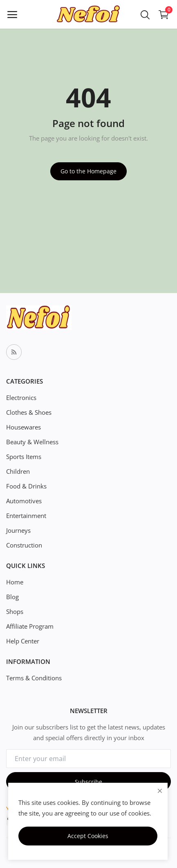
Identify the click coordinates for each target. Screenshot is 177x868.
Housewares (24, 427)
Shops (15, 611)
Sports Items (24, 457)
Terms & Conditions (34, 678)
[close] (160, 791)
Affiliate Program (30, 626)
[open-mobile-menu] (12, 14)
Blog (12, 597)
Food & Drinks (26, 486)
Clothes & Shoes (29, 412)
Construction (24, 545)
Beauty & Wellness (32, 442)
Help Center (23, 641)
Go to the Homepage (88, 171)
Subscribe (88, 782)
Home (15, 582)
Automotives (24, 501)
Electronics (21, 398)
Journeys (18, 530)
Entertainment (26, 516)
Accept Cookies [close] (88, 836)
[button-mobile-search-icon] (145, 14)
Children (18, 471)
